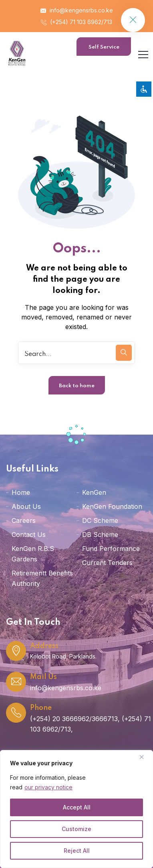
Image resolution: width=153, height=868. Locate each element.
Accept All (77, 807)
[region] (76, 809)
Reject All (77, 851)
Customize (76, 829)
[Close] (145, 757)
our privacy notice (48, 787)
